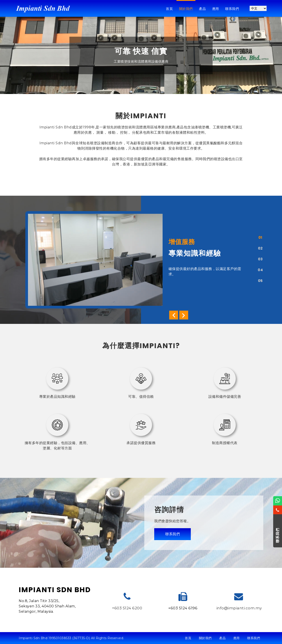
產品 (202, 9)
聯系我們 (232, 9)
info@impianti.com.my (239, 608)
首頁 (169, 9)
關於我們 (186, 9)
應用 (216, 9)
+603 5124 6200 (127, 608)
